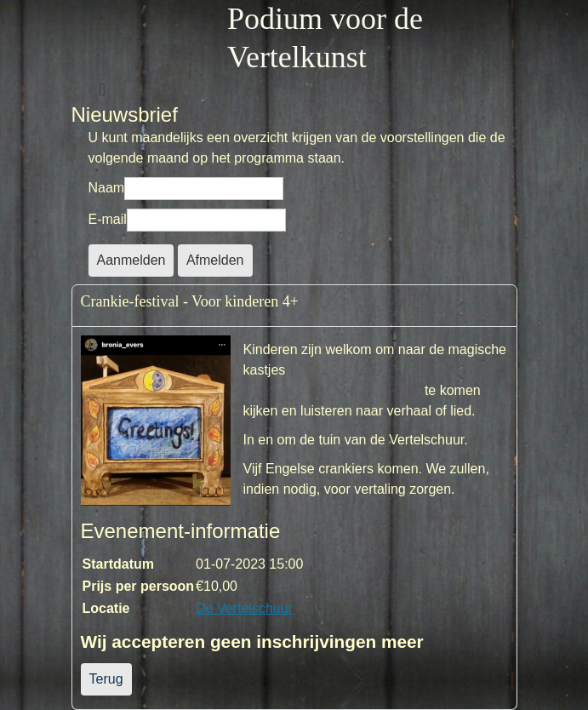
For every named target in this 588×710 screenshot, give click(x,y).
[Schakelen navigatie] (103, 89)
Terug (106, 679)
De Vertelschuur (244, 608)
